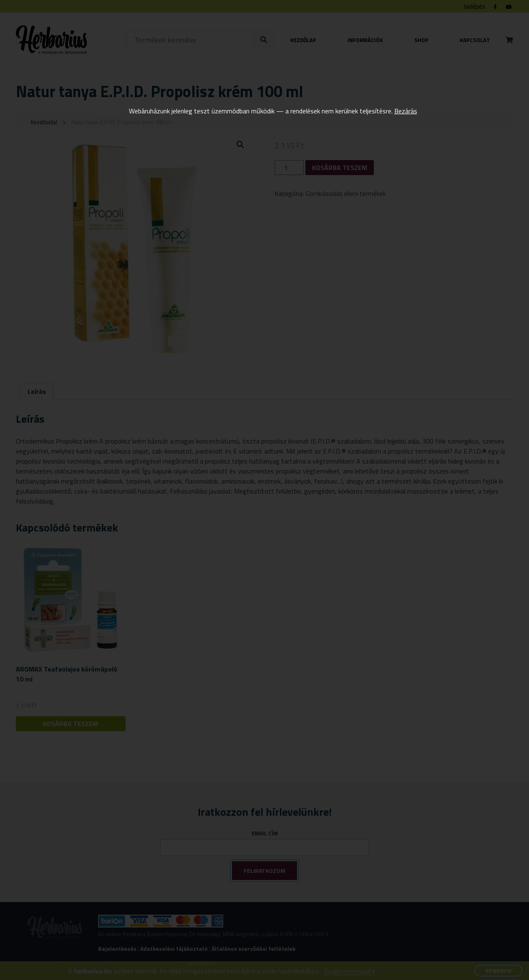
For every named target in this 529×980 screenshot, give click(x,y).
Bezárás (406, 111)
